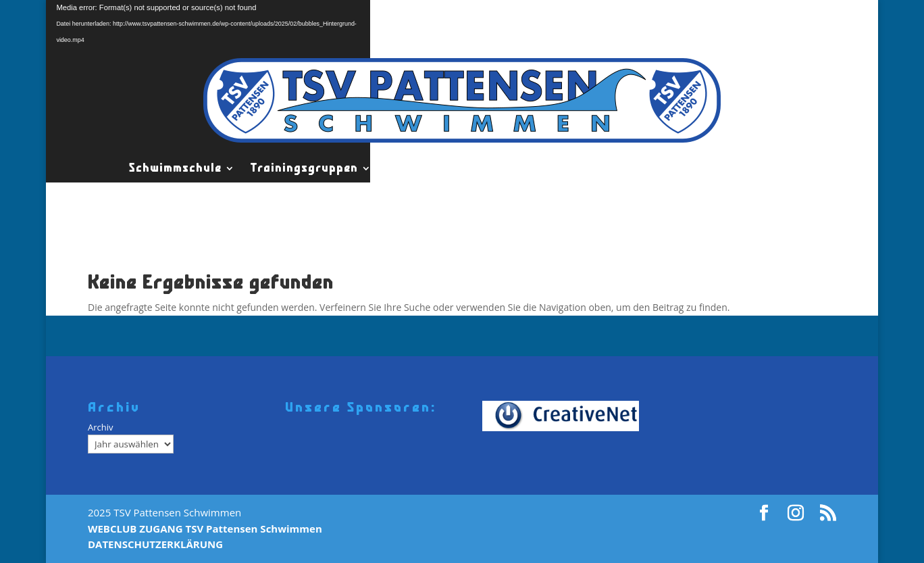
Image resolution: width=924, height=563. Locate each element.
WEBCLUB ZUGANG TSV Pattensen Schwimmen (205, 529)
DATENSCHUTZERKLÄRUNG (155, 544)
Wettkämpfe (680, 168)
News (748, 168)
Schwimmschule (175, 168)
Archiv (101, 427)
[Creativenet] (565, 416)
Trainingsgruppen (304, 168)
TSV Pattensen (569, 168)
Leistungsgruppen (441, 168)
